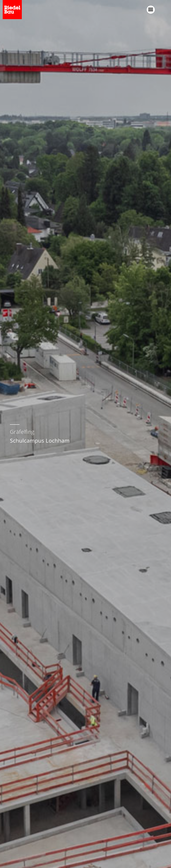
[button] (151, 10)
